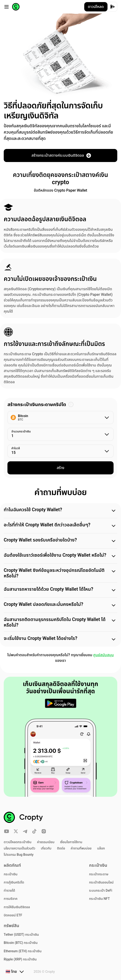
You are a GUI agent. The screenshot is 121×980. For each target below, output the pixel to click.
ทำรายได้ (9, 890)
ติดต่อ (61, 848)
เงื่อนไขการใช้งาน (71, 842)
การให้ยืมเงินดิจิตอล (17, 907)
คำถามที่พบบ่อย (81, 848)
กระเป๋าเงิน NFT (99, 899)
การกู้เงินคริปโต (14, 882)
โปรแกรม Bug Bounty (19, 855)
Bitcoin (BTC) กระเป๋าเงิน (21, 943)
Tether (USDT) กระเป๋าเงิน (21, 935)
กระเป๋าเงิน (11, 874)
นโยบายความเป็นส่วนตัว (20, 848)
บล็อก (101, 848)
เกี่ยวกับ (46, 848)
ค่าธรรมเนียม (46, 842)
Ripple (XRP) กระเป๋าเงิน (20, 959)
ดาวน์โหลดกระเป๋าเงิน (18, 842)
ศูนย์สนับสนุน (104, 655)
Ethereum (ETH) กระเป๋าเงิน (23, 951)
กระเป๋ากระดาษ (99, 874)
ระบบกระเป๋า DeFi (101, 890)
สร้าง (61, 468)
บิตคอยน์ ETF (13, 915)
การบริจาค (11, 899)
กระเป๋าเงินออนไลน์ (101, 882)
